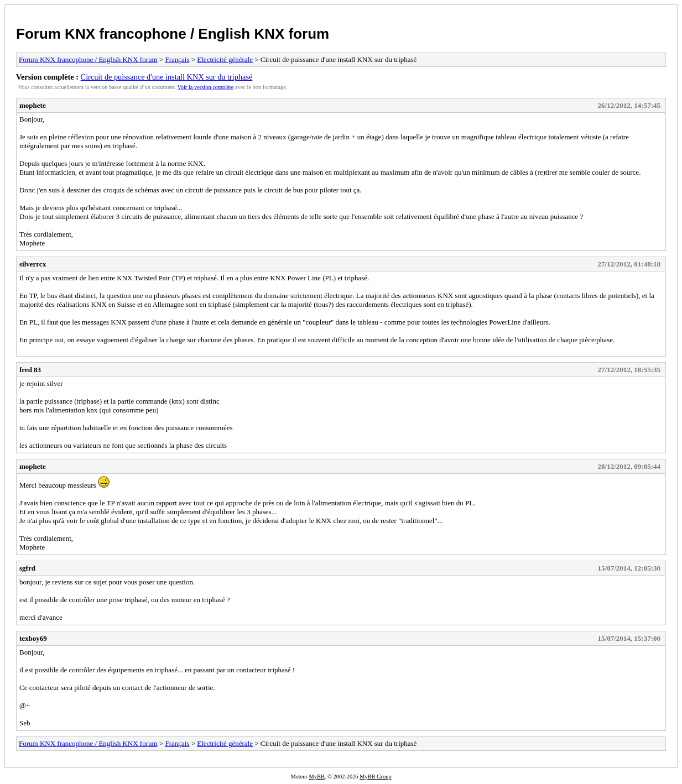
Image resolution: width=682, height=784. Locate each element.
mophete (33, 105)
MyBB (317, 777)
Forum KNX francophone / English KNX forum (173, 34)
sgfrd (27, 568)
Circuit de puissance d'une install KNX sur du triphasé (167, 77)
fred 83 (30, 370)
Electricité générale (225, 59)
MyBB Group (375, 777)
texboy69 (33, 638)
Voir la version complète (206, 87)
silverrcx (33, 264)
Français (177, 59)
